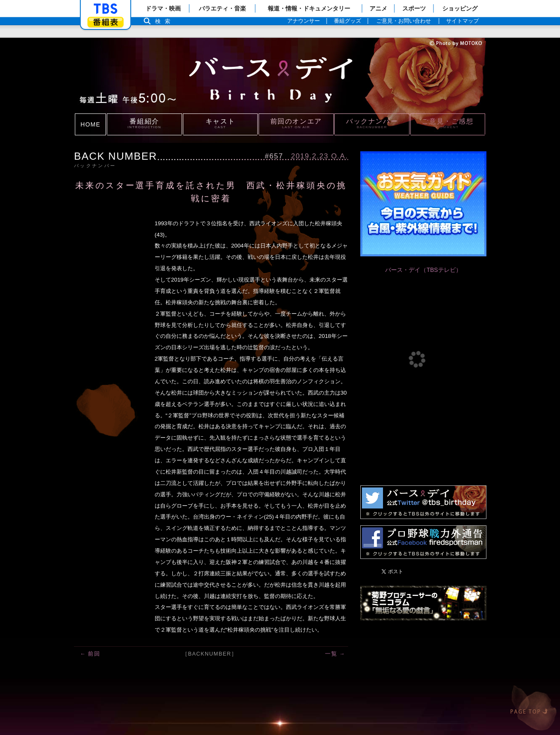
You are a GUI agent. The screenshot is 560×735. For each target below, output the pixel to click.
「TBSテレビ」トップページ (106, 9)
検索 (165, 21)
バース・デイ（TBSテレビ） (423, 270)
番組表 (106, 22)
